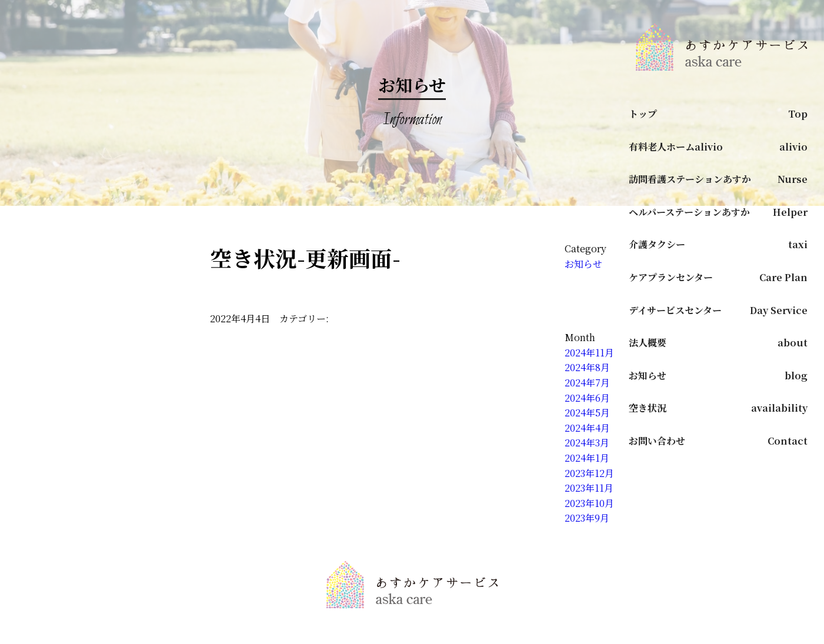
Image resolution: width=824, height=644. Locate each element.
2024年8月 (587, 367)
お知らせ (583, 264)
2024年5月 (587, 413)
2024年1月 (587, 458)
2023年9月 (587, 518)
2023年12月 (589, 473)
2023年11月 (589, 488)
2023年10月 (589, 503)
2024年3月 (587, 443)
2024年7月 (587, 383)
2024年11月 (589, 353)
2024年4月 (587, 428)
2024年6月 (587, 398)
